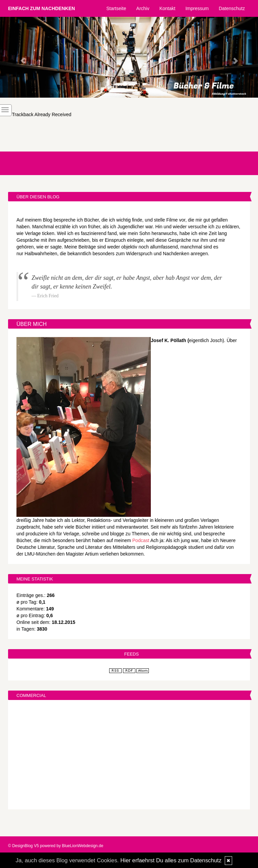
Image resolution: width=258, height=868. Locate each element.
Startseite (116, 8)
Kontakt (167, 8)
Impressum (197, 8)
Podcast (141, 540)
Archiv (143, 8)
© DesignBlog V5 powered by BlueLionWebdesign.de (56, 846)
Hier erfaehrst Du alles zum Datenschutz (171, 860)
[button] (19, 57)
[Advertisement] (129, 756)
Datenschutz (232, 8)
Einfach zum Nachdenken (41, 8)
